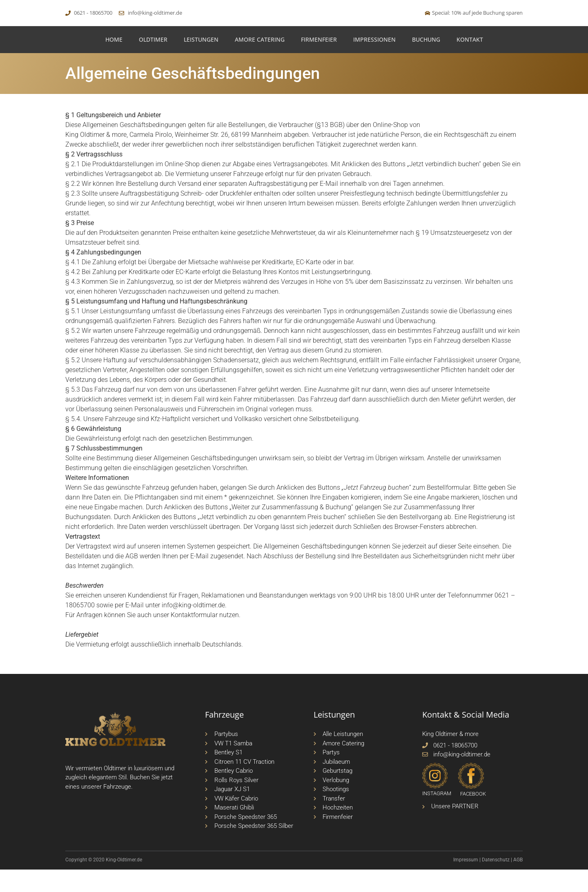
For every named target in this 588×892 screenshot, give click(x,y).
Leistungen (201, 62)
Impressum (466, 882)
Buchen (140, 800)
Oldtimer (153, 62)
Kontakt (470, 62)
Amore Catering (260, 62)
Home (114, 62)
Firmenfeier (319, 62)
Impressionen (374, 62)
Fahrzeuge (117, 809)
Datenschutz (496, 882)
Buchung (426, 62)
